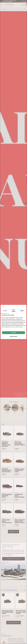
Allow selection (14, 336)
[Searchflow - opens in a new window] (24, 307)
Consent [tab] (5, 311)
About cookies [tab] (13, 311)
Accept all (13, 333)
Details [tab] (22, 311)
